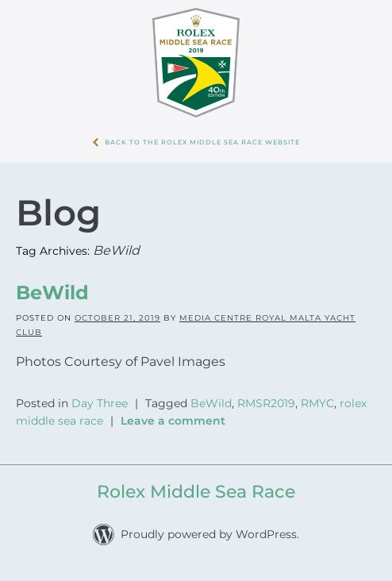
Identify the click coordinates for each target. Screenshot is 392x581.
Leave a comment (173, 421)
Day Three (100, 403)
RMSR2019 (266, 403)
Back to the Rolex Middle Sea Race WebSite (202, 142)
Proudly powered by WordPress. (210, 534)
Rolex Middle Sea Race (196, 492)
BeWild (52, 292)
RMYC (317, 403)
